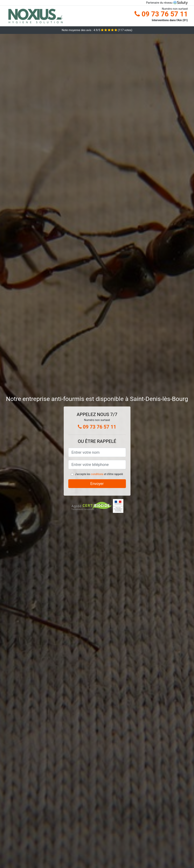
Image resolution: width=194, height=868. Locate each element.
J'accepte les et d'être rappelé (99, 474)
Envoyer (97, 484)
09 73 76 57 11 (161, 14)
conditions (97, 474)
